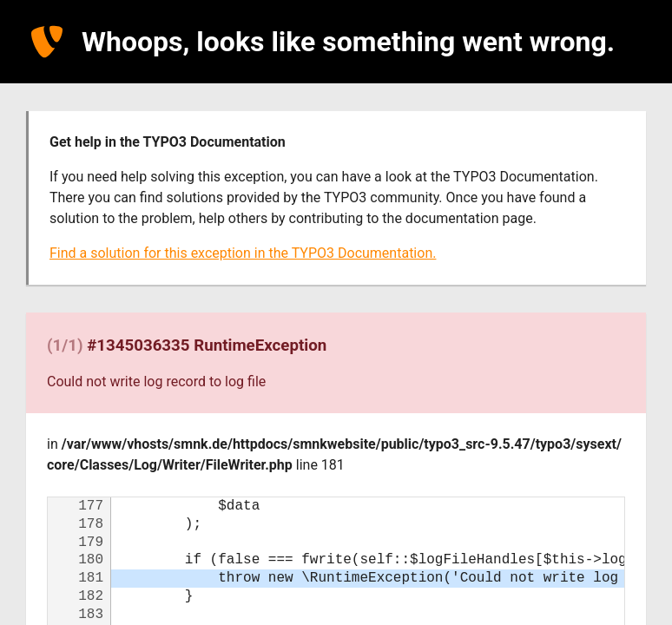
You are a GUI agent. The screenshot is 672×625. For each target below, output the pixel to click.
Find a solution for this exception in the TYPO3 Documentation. (243, 253)
